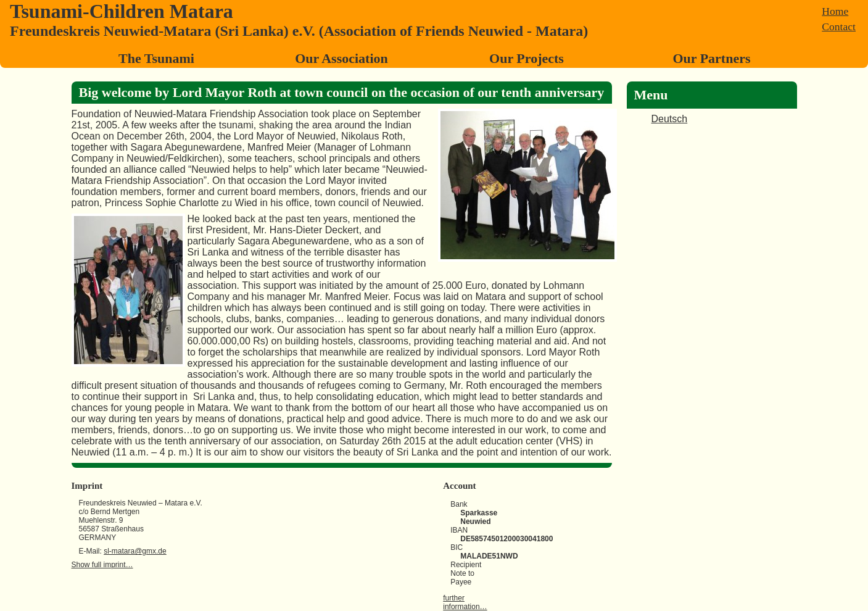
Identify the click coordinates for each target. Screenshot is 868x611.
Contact (839, 27)
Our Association (341, 58)
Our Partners (711, 58)
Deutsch (670, 119)
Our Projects (527, 58)
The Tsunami (156, 58)
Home (835, 11)
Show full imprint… (102, 565)
